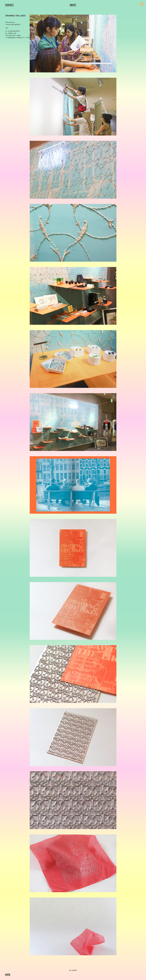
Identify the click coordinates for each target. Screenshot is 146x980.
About (73, 5)
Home (8, 975)
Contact (9, 5)
